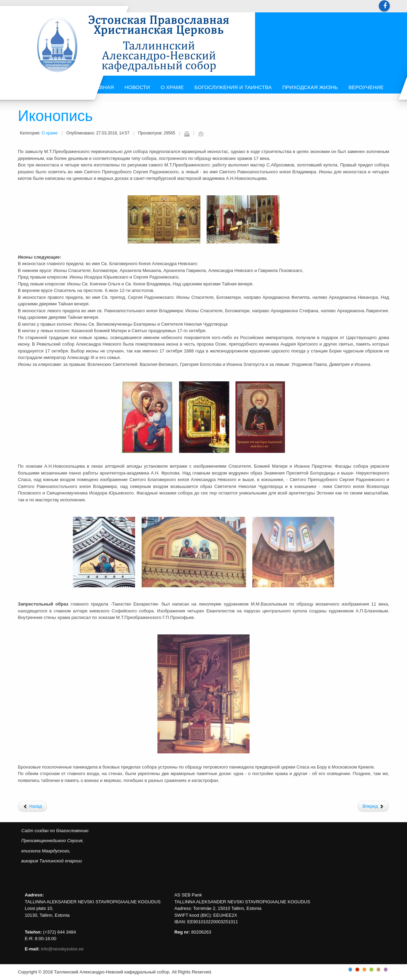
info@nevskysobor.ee (62, 949)
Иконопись (55, 117)
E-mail (201, 134)
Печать (187, 134)
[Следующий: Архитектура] (373, 806)
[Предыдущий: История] (32, 806)
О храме (50, 133)
